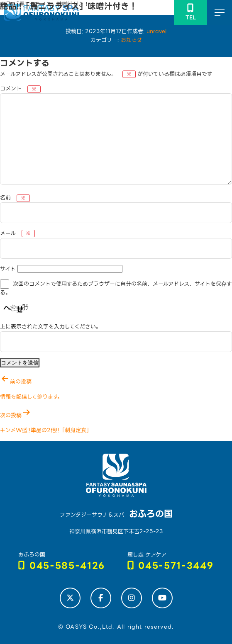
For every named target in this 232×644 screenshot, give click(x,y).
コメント (20, 89)
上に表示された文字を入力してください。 (51, 327)
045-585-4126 (62, 566)
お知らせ (131, 40)
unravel (156, 31)
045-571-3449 (171, 566)
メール (17, 233)
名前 (15, 198)
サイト (8, 269)
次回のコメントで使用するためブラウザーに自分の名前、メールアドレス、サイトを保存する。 (116, 289)
